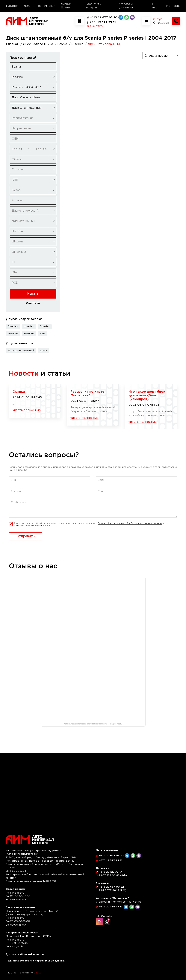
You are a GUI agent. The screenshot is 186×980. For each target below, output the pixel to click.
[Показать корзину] (161, 21)
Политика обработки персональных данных (35, 961)
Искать (33, 294)
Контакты (173, 6)
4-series (29, 327)
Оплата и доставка (126, 6)
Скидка (19, 392)
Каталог (12, 6)
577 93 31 (103, 22)
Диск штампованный (21, 351)
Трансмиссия (46, 6)
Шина (44, 351)
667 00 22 (111, 887)
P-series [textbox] (17, 77)
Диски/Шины (66, 6)
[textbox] (33, 118)
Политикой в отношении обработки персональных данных (130, 523)
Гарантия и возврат (93, 6)
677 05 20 (104, 17)
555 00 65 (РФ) (112, 876)
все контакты (95, 26)
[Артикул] (33, 200)
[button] (43, 334)
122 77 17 (111, 872)
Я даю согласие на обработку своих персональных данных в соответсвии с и (89, 525)
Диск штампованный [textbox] (27, 108)
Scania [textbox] (16, 67)
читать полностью (27, 410)
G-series (13, 334)
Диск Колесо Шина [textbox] (26, 98)
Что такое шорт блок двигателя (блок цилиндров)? (147, 396)
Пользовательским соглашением (32, 526)
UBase (37, 973)
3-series (13, 327)
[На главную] (27, 21)
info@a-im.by (104, 916)
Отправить (26, 536)
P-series (29, 334)
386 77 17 (111, 907)
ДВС (27, 6)
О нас (155, 6)
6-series (45, 327)
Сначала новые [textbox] (156, 56)
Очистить (33, 303)
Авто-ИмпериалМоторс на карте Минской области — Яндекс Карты (93, 724)
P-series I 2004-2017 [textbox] (26, 87)
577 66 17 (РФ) (112, 890)
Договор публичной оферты (25, 954)
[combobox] (33, 67)
